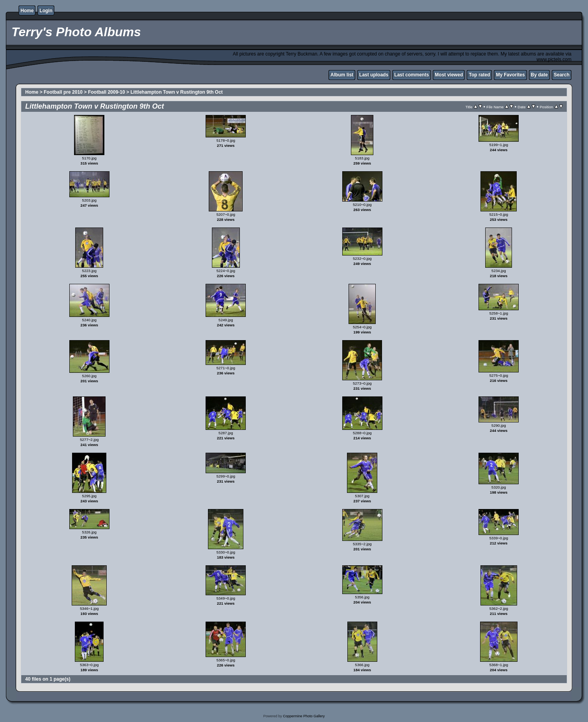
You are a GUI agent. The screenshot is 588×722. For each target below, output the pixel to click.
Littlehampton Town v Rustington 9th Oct (176, 92)
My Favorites (510, 75)
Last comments (412, 75)
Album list (342, 75)
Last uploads (374, 75)
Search (562, 75)
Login (46, 11)
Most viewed (449, 75)
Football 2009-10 (106, 92)
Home (27, 11)
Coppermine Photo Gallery (304, 716)
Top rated (479, 75)
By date (539, 75)
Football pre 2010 (63, 92)
